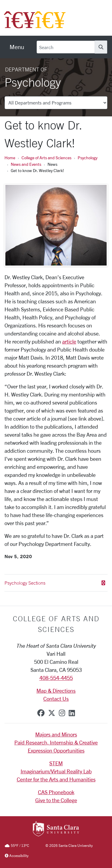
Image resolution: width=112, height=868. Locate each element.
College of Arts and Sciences (46, 158)
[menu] (17, 47)
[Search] (66, 47)
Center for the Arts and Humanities (56, 779)
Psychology (88, 158)
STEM (56, 763)
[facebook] (41, 713)
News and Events (26, 164)
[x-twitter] (52, 713)
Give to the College (56, 800)
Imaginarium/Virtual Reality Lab (56, 771)
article (69, 341)
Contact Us (56, 699)
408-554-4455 (56, 678)
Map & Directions (56, 691)
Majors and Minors (56, 734)
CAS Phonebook (56, 792)
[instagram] (62, 713)
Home (10, 158)
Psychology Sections (55, 583)
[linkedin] (72, 713)
